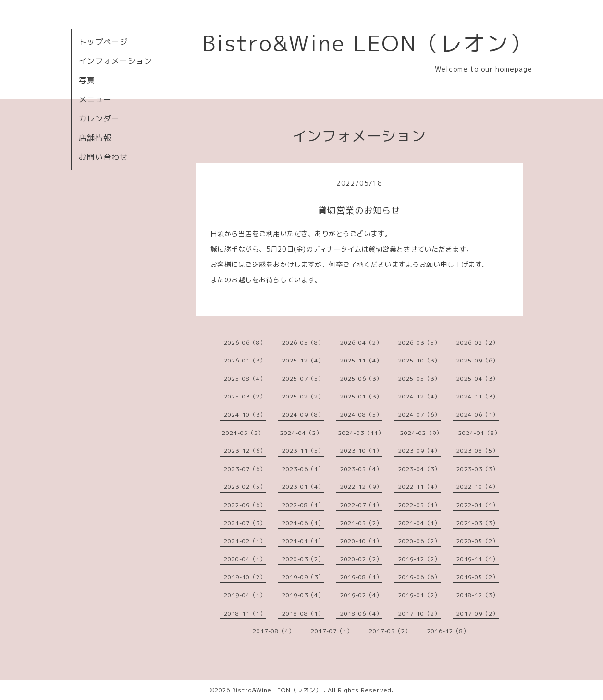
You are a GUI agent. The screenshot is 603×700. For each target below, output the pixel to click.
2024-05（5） (243, 433)
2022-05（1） (419, 505)
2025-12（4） (303, 360)
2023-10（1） (361, 451)
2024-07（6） (419, 415)
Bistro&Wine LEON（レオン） (367, 43)
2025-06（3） (361, 379)
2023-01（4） (303, 487)
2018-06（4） (361, 613)
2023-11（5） (303, 451)
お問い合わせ (103, 157)
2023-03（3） (478, 469)
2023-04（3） (419, 469)
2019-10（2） (245, 577)
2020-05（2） (478, 541)
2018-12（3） (478, 595)
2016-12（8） (448, 631)
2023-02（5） (245, 487)
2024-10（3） (245, 415)
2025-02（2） (303, 396)
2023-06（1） (303, 469)
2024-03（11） (361, 433)
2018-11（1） (245, 613)
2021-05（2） (361, 523)
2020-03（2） (303, 559)
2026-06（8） (245, 343)
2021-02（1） (245, 541)
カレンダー (99, 119)
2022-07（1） (361, 505)
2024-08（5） (361, 415)
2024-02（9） (421, 433)
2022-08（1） (303, 505)
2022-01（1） (478, 505)
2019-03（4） (303, 595)
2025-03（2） (245, 396)
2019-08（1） (361, 577)
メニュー (95, 99)
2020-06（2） (419, 541)
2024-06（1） (478, 415)
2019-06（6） (419, 577)
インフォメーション (116, 61)
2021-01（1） (303, 541)
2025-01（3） (361, 396)
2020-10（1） (361, 541)
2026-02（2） (478, 343)
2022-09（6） (245, 505)
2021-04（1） (419, 523)
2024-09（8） (303, 415)
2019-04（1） (245, 595)
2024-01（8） (480, 433)
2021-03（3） (478, 523)
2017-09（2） (478, 613)
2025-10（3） (419, 360)
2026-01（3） (245, 360)
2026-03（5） (419, 343)
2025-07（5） (303, 379)
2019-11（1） (478, 559)
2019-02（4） (361, 595)
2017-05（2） (390, 631)
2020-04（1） (245, 559)
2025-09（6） (478, 360)
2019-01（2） (419, 595)
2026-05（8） (303, 343)
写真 (87, 80)
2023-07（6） (245, 469)
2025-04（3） (478, 379)
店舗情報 (95, 138)
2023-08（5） (478, 451)
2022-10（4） (478, 487)
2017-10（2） (419, 613)
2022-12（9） (361, 487)
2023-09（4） (419, 451)
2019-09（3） (303, 577)
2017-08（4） (274, 631)
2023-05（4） (361, 469)
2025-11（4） (361, 360)
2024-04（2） (301, 433)
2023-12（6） (245, 451)
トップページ (103, 42)
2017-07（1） (332, 631)
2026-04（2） (361, 343)
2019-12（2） (419, 559)
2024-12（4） (419, 396)
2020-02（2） (361, 559)
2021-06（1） (303, 523)
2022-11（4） (419, 487)
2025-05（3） (419, 379)
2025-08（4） (245, 379)
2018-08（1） (303, 613)
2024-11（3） (478, 396)
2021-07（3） (245, 523)
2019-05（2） (478, 577)
